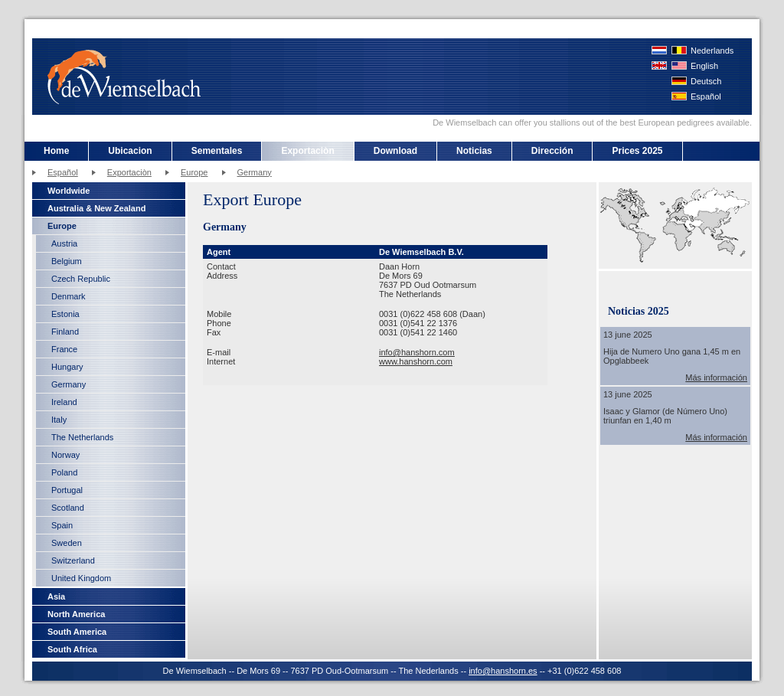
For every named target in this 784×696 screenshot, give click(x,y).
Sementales (217, 151)
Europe (194, 172)
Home (56, 151)
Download (395, 151)
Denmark (69, 296)
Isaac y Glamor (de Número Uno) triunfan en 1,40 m (665, 416)
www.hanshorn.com (416, 361)
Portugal (67, 490)
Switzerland (73, 560)
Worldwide (69, 191)
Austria (64, 243)
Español (706, 96)
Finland (65, 332)
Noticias (474, 151)
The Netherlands (82, 437)
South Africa (72, 649)
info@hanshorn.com (417, 352)
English (704, 66)
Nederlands (712, 51)
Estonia (65, 314)
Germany (255, 172)
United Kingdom (81, 578)
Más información (716, 377)
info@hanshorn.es (503, 671)
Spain (62, 525)
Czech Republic (81, 279)
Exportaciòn (307, 151)
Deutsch (706, 81)
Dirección (552, 151)
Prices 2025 (637, 151)
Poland (64, 472)
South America (77, 632)
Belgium (67, 261)
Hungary (67, 367)
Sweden (67, 543)
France (64, 349)
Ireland (64, 402)
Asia (56, 596)
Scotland (68, 508)
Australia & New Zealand (96, 208)
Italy (59, 420)
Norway (65, 455)
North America (76, 614)
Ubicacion (130, 151)
